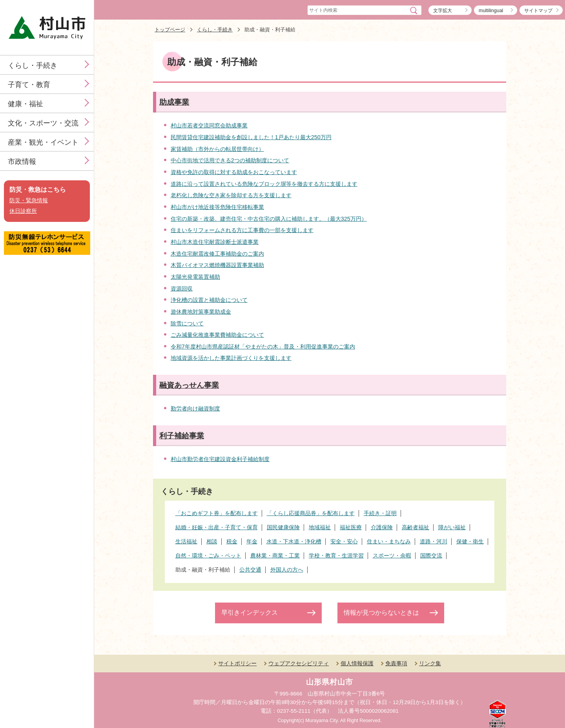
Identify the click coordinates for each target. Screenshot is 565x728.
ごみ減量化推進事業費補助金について (217, 335)
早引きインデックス (250, 613)
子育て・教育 (29, 85)
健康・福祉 (26, 104)
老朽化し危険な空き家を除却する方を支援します (231, 195)
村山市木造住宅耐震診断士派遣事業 (215, 242)
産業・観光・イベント (43, 142)
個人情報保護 (357, 663)
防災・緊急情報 (29, 201)
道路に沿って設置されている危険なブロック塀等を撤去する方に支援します (264, 184)
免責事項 (396, 663)
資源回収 (182, 289)
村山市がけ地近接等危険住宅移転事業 (217, 207)
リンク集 (430, 663)
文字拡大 (443, 11)
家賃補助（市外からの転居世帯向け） (217, 149)
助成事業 (174, 102)
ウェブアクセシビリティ (299, 663)
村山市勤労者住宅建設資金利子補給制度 (220, 459)
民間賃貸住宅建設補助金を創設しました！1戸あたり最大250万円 (251, 137)
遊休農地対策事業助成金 (201, 312)
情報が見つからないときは (381, 613)
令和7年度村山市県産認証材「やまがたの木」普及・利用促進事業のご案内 (263, 347)
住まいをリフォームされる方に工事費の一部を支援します (242, 230)
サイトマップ (538, 11)
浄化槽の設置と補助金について (209, 300)
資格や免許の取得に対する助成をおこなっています (234, 172)
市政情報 (22, 162)
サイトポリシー (237, 663)
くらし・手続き (33, 65)
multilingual (491, 11)
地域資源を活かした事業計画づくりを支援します (231, 358)
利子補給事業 (182, 436)
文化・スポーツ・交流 (43, 123)
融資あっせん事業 (189, 385)
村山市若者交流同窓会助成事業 (209, 125)
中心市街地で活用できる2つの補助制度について (230, 160)
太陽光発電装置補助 (195, 277)
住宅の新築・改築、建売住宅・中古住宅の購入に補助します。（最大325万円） (269, 219)
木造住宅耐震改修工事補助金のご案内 (217, 254)
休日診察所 (23, 211)
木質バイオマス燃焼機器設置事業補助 (217, 265)
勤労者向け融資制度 (195, 408)
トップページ (170, 30)
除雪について (187, 323)
